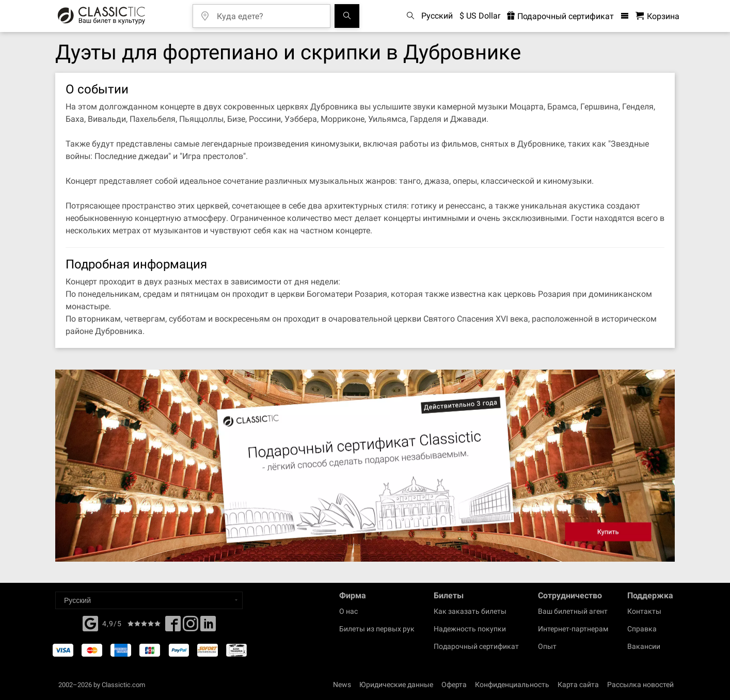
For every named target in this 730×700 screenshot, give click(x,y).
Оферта (454, 685)
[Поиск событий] (347, 16)
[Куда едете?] (269, 13)
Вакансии (644, 646)
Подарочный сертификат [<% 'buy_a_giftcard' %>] (560, 16)
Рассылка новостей (640, 685)
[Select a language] (149, 600)
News (342, 685)
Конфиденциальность (512, 685)
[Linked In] (208, 627)
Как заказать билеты (470, 611)
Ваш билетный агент (573, 611)
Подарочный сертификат (476, 646)
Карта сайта (578, 685)
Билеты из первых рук (377, 629)
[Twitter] (191, 627)
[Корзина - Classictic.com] (657, 16)
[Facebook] (90, 623)
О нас (348, 611)
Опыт (547, 646)
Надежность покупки (470, 629)
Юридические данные (396, 685)
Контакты (644, 611)
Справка (642, 629)
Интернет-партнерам (573, 629)
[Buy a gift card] (365, 466)
